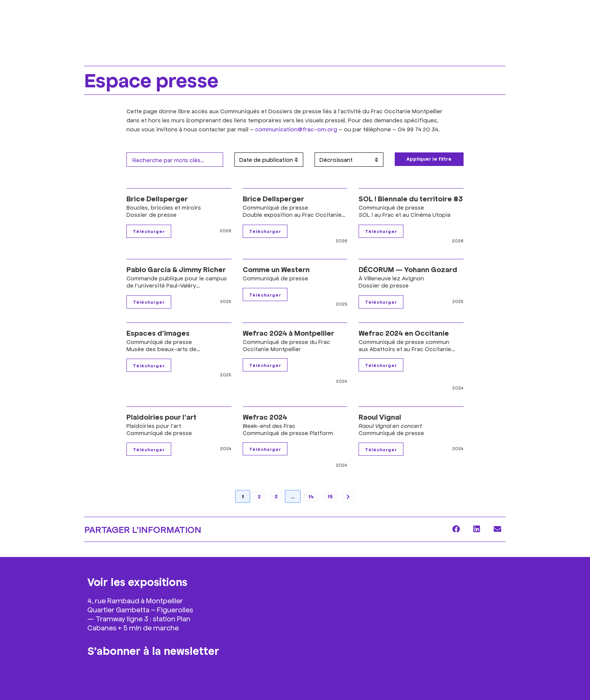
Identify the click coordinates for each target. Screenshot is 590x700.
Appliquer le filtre (429, 159)
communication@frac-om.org (296, 129)
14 (311, 496)
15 (330, 496)
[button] (456, 529)
